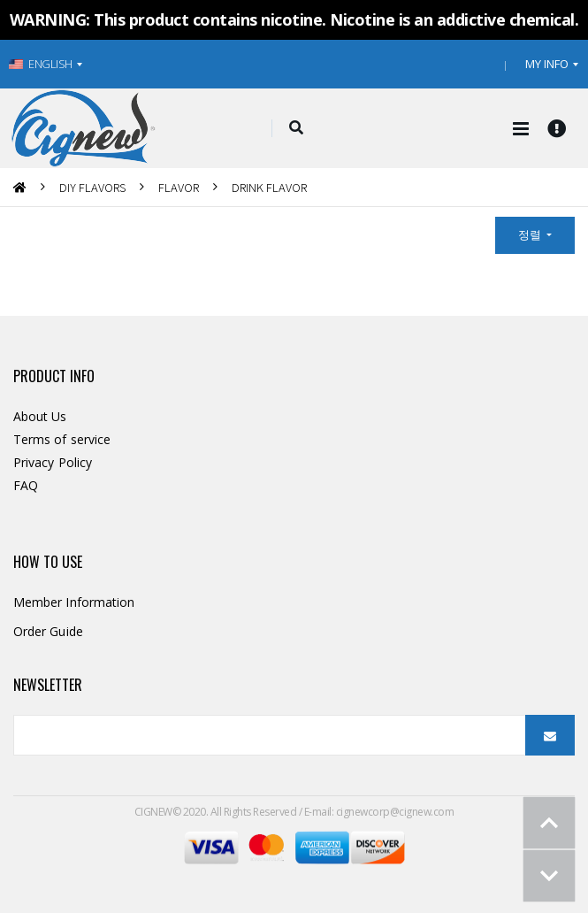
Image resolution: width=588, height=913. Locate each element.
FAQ (26, 485)
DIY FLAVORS (92, 187)
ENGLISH (41, 64)
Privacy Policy (53, 462)
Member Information (74, 602)
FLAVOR (179, 187)
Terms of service (62, 439)
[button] (297, 128)
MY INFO (547, 64)
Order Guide (48, 631)
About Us (40, 416)
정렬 (531, 234)
